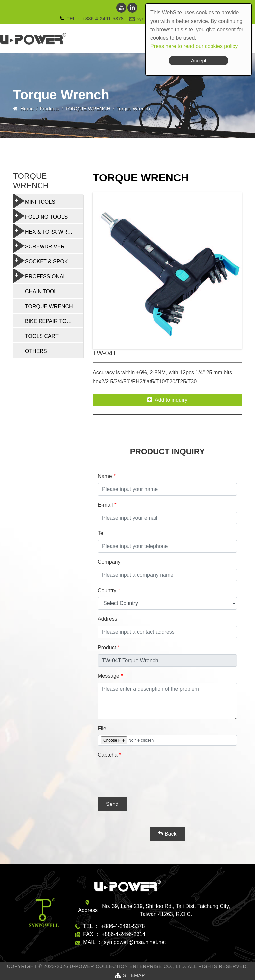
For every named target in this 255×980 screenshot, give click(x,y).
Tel (101, 533)
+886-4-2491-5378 (103, 18)
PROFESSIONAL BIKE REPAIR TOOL (48, 276)
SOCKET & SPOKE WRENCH (48, 261)
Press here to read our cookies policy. (195, 46)
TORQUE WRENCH (88, 109)
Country (107, 590)
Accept (199, 61)
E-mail (105, 505)
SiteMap (134, 975)
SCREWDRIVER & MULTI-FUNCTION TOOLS (48, 246)
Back (167, 834)
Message (108, 676)
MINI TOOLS (34, 201)
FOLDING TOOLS (40, 216)
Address (107, 619)
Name (105, 476)
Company (109, 562)
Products (49, 109)
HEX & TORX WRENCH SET (48, 231)
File (102, 728)
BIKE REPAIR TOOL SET (54, 321)
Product (107, 647)
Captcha (108, 755)
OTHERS (36, 351)
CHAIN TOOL (41, 291)
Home (27, 109)
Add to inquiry (167, 400)
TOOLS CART (42, 336)
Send (112, 804)
